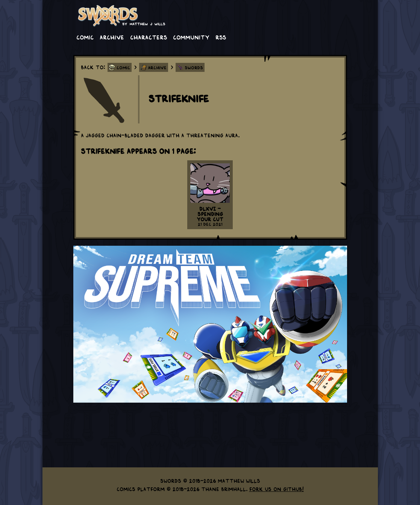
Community (191, 37)
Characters (149, 37)
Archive (112, 37)
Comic (85, 37)
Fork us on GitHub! (277, 489)
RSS (221, 37)
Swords (194, 67)
